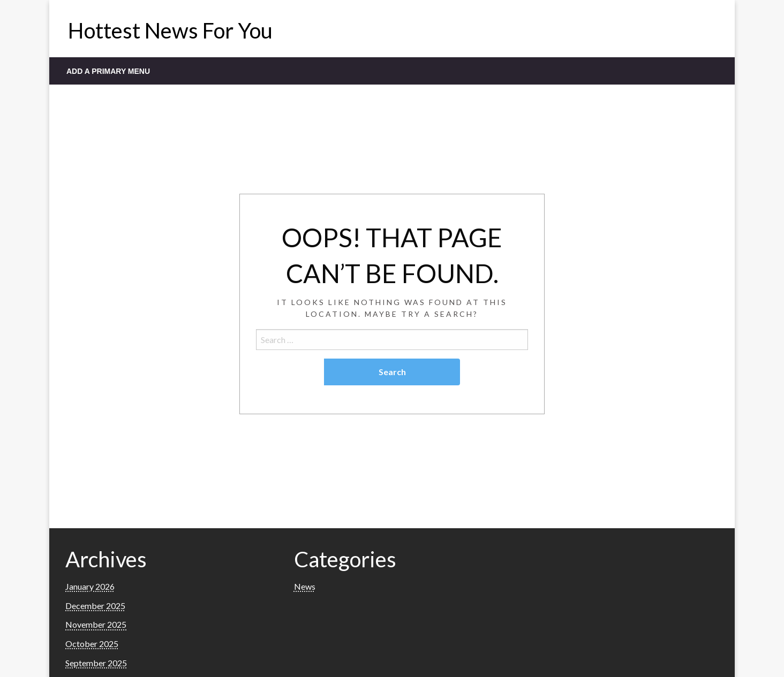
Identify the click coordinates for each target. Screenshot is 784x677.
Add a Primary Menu (108, 71)
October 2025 (92, 644)
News (305, 586)
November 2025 (96, 624)
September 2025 (96, 663)
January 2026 (90, 586)
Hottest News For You (170, 31)
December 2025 (95, 606)
